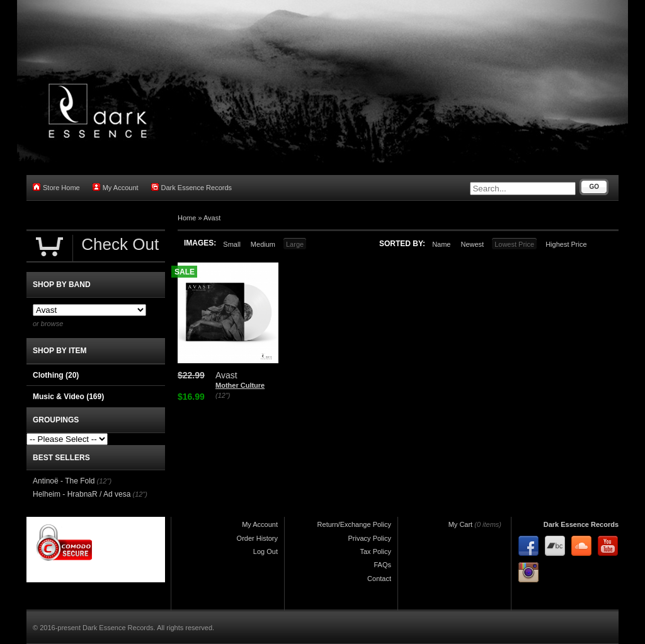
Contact (379, 579)
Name (441, 244)
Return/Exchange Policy (354, 524)
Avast (212, 218)
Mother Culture (240, 385)
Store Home (56, 187)
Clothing (56, 375)
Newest (472, 244)
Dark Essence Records (192, 187)
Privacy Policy (370, 538)
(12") (223, 395)
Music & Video (68, 397)
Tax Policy (375, 551)
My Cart (461, 524)
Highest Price (566, 244)
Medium (263, 244)
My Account (116, 187)
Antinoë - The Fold (64, 481)
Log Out (265, 551)
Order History (257, 538)
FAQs (382, 565)
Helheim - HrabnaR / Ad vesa (82, 494)
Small (232, 244)
